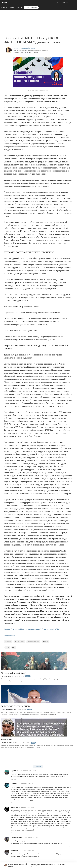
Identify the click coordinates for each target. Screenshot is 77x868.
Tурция (45, 642)
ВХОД (58, 3)
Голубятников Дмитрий (8, 709)
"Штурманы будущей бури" (13, 673)
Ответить (13, 779)
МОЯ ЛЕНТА (5, 7)
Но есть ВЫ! (7, 740)
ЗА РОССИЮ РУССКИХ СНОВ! (16, 706)
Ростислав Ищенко (7, 676)
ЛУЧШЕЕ (13, 7)
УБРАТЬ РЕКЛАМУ (31, 7)
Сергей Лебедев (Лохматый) (10, 743)
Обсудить (38, 767)
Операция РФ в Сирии (33, 642)
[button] (74, 3)
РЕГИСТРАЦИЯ (66, 3)
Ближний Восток (19, 642)
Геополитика (8, 642)
